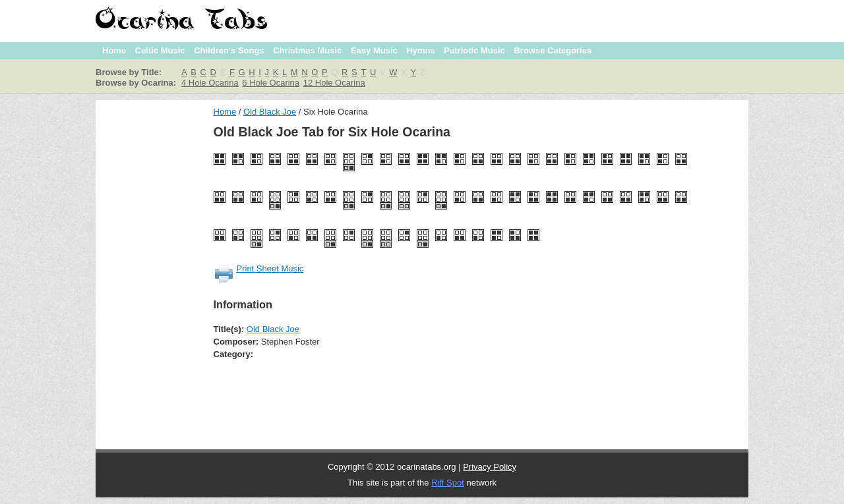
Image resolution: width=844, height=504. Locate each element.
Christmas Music (307, 50)
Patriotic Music (474, 50)
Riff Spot (448, 483)
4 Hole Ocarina (210, 83)
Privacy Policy (490, 467)
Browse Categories (553, 50)
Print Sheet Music (270, 268)
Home (114, 50)
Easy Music (374, 50)
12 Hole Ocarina (334, 83)
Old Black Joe (270, 112)
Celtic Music (160, 50)
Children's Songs (229, 50)
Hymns (420, 50)
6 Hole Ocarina (271, 83)
